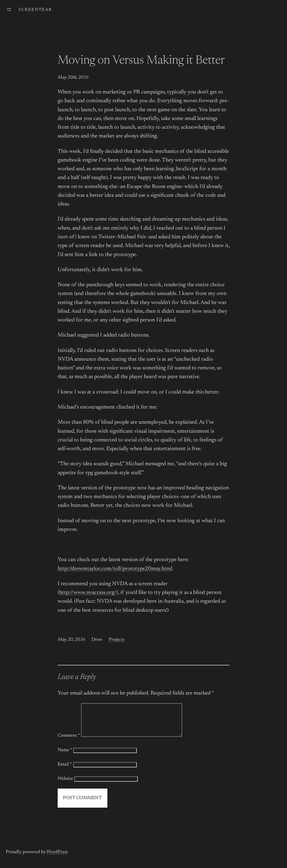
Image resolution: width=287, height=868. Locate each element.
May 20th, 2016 (73, 78)
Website (65, 785)
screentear (35, 10)
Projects (117, 640)
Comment (69, 742)
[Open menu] (9, 10)
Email (65, 771)
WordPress (57, 858)
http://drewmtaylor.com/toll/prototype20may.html (115, 569)
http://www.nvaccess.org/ (88, 593)
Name (65, 757)
